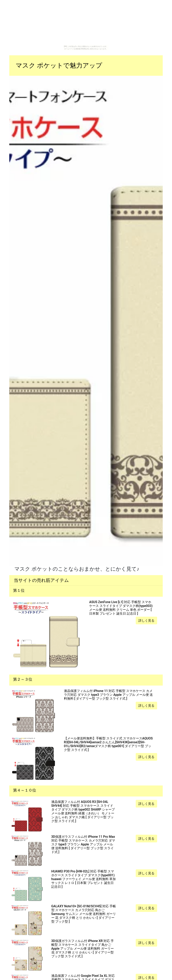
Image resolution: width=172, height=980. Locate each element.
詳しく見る (146, 621)
